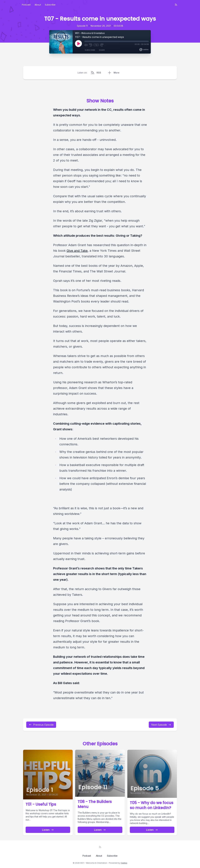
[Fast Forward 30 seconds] (102, 45)
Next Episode (161, 725)
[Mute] (86, 45)
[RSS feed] (176, 5)
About (38, 5)
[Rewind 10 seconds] (91, 45)
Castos (124, 863)
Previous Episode (41, 725)
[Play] (78, 44)
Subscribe (50, 5)
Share (102, 50)
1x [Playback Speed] (96, 45)
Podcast (26, 5)
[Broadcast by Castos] (144, 50)
